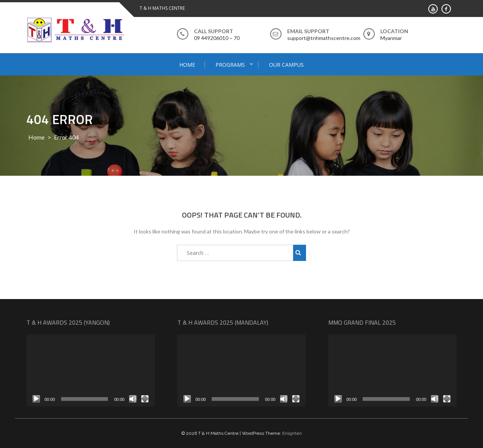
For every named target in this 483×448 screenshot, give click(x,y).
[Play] (36, 399)
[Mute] (133, 399)
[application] (91, 371)
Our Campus (286, 65)
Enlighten (292, 433)
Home (187, 65)
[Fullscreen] (145, 399)
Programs (230, 65)
